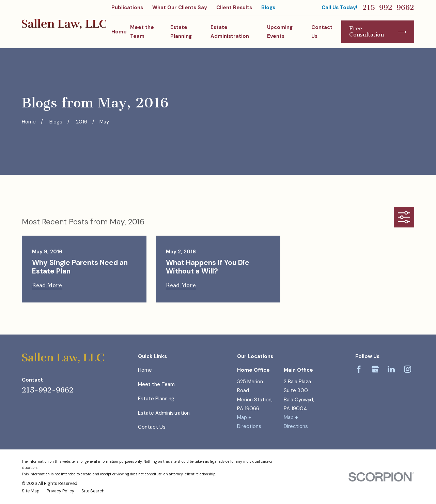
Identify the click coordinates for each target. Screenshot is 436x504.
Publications (127, 8)
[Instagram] (408, 369)
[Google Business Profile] (375, 369)
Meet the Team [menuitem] (142, 32)
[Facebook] (359, 369)
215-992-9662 (388, 8)
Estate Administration (164, 413)
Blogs (268, 8)
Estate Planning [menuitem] (181, 32)
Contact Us (152, 427)
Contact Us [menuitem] (322, 32)
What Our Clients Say (180, 8)
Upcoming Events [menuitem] (280, 32)
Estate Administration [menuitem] (230, 32)
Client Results (234, 8)
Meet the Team (156, 384)
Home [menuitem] (119, 32)
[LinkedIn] (391, 369)
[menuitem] (31, 491)
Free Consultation (378, 32)
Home (145, 370)
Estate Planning (156, 399)
